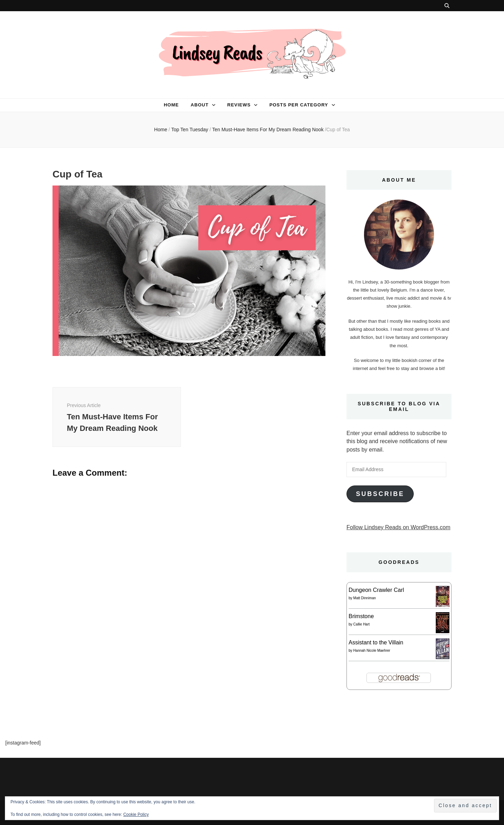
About (200, 105)
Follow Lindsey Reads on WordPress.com (398, 527)
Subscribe (380, 494)
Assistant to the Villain (376, 642)
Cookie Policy (136, 814)
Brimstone (361, 616)
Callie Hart (361, 624)
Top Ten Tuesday (190, 130)
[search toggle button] (447, 6)
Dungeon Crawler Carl (376, 590)
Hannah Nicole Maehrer (372, 651)
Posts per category (299, 105)
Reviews (239, 105)
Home (171, 105)
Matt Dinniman (364, 598)
